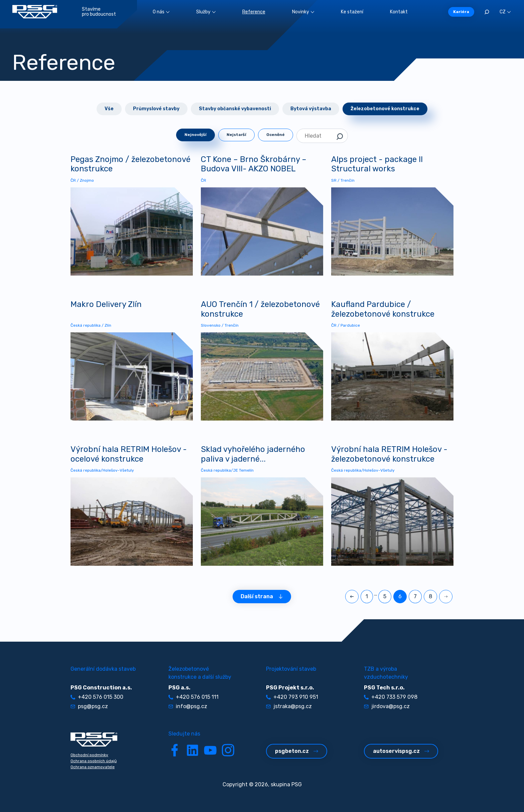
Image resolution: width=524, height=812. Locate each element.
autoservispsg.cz (401, 751)
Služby (206, 12)
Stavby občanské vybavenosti (235, 109)
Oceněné (276, 135)
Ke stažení (352, 12)
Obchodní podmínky (89, 755)
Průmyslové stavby (156, 109)
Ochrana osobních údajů (94, 761)
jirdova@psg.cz (387, 706)
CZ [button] (505, 12)
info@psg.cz (188, 706)
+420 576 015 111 (193, 697)
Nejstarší (236, 135)
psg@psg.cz (89, 706)
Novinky (303, 12)
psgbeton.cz (297, 751)
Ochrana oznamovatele (93, 767)
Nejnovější (195, 135)
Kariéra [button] (461, 12)
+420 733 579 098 (391, 697)
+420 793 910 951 (292, 697)
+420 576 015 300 (97, 697)
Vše (109, 109)
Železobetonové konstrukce (385, 109)
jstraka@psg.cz (289, 706)
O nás (161, 12)
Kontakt (399, 12)
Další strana (262, 596)
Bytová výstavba (311, 109)
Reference (254, 12)
